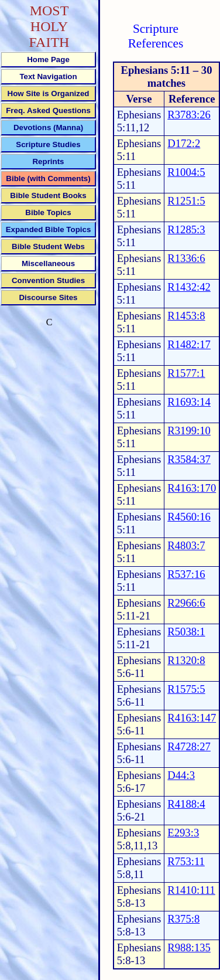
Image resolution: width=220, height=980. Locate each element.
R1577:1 (186, 373)
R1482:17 (189, 344)
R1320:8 (186, 660)
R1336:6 (186, 258)
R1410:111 (191, 890)
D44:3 (181, 775)
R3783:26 (189, 115)
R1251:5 (186, 201)
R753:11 (186, 861)
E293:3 (183, 833)
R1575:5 (186, 689)
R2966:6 (186, 603)
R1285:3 (186, 229)
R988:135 (189, 947)
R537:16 (186, 574)
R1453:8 (186, 316)
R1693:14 (189, 402)
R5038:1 (186, 632)
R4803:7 (186, 545)
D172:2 (184, 143)
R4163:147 (192, 718)
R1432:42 (189, 287)
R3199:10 (189, 431)
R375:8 (183, 919)
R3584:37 (189, 459)
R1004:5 (186, 172)
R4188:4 (186, 804)
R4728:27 (189, 746)
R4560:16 (189, 517)
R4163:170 (192, 488)
